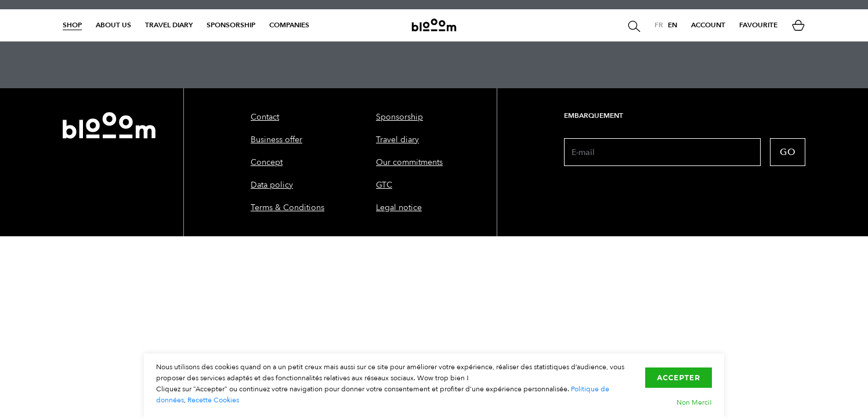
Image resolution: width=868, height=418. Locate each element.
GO (788, 152)
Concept (267, 162)
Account (708, 25)
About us (113, 25)
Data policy (272, 185)
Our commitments (409, 162)
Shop (72, 25)
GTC (384, 185)
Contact (265, 117)
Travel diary (169, 25)
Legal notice (399, 208)
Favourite (758, 25)
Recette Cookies (213, 400)
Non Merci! (694, 402)
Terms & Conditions (287, 208)
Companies (289, 25)
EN (672, 25)
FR (659, 25)
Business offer (276, 140)
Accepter (679, 378)
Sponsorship (231, 25)
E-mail (583, 152)
